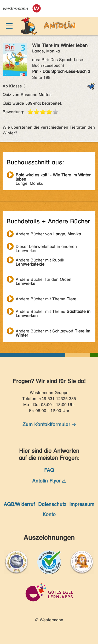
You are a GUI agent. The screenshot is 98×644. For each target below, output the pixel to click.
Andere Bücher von (48, 234)
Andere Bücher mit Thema (46, 299)
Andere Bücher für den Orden (44, 280)
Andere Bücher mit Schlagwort (53, 332)
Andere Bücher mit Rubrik (40, 261)
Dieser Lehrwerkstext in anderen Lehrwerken (46, 247)
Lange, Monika (53, 176)
